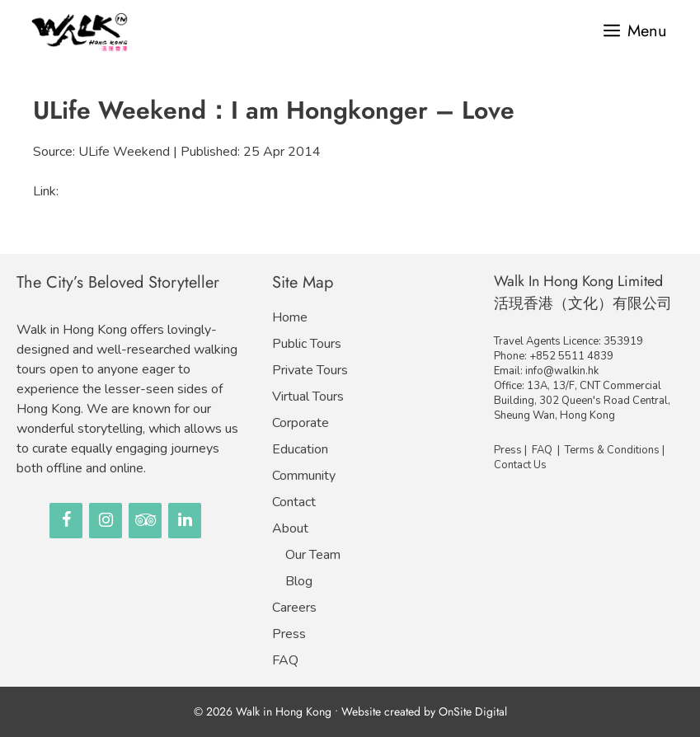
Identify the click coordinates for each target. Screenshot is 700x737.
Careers (294, 608)
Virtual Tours (308, 397)
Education (300, 449)
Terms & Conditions (612, 450)
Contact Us (520, 465)
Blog (299, 581)
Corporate (301, 423)
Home (290, 317)
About (290, 528)
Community (304, 476)
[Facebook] (66, 521)
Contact (294, 502)
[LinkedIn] (185, 521)
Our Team (313, 555)
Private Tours (310, 370)
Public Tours (307, 344)
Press (289, 634)
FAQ (285, 660)
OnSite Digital (473, 711)
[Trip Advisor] (145, 521)
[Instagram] (106, 521)
